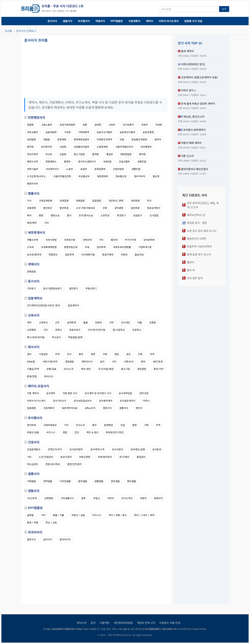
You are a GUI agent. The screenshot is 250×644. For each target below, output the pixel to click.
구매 (105, 354)
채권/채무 (32, 223)
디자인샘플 (65, 481)
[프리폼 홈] (30, 9)
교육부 (112, 125)
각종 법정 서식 (70, 393)
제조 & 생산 (92, 432)
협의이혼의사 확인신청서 (194, 169)
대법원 (47, 139)
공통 (85, 125)
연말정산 (53, 254)
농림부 (84, 169)
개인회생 (135, 201)
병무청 (30, 147)
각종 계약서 (33, 393)
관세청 (98, 125)
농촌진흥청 (148, 132)
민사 (149, 201)
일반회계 (69, 254)
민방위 (99, 322)
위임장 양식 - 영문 (197, 223)
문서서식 (52, 21)
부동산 (97, 498)
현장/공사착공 (53, 464)
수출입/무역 (33, 369)
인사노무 (80, 425)
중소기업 (126, 369)
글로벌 (30, 515)
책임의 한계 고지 (146, 623)
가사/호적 (32, 498)
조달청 (63, 154)
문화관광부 (100, 169)
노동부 (70, 169)
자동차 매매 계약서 (191, 143)
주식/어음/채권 (106, 369)
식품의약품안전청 (62, 176)
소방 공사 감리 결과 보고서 (202, 231)
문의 (93, 623)
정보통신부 (121, 176)
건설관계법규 (34, 449)
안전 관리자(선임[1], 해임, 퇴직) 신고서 (203, 205)
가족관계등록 (45, 201)
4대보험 (107, 161)
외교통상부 (84, 176)
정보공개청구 (154, 208)
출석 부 (191, 270)
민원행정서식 (37, 117)
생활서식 (124, 408)
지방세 (124, 254)
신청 (105, 208)
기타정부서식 (52, 169)
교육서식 (34, 315)
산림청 (63, 147)
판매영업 (109, 425)
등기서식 (34, 281)
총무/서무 (159, 369)
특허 (29, 215)
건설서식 (34, 442)
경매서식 (34, 264)
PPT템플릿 (117, 21)
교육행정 (31, 330)
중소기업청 (79, 154)
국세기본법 (51, 240)
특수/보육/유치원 (36, 337)
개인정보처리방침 (123, 623)
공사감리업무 (76, 449)
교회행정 (49, 498)
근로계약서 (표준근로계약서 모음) (199, 77)
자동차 (143, 498)
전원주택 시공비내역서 (199, 246)
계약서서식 (87, 362)
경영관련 (70, 362)
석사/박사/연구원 (96, 330)
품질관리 (141, 457)
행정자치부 (32, 184)
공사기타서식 (59, 401)
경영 (93, 354)
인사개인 (126, 322)
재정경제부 (102, 176)
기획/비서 (129, 362)
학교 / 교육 (51, 523)
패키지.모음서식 (39, 386)
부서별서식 (84, 21)
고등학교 (43, 322)
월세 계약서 (187, 51)
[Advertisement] (60, 69)
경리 (29, 354)
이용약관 (104, 623)
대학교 (58, 330)
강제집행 (64, 201)
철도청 (156, 176)
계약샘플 (48, 481)
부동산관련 (85, 457)
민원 (122, 139)
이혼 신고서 (187, 156)
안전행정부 (146, 147)
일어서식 (48, 539)
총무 (81, 354)
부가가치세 (130, 240)
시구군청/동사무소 (36, 176)
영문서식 (107, 408)
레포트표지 (75, 330)
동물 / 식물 (58, 515)
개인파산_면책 (116, 201)
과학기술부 (32, 169)
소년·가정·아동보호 (86, 208)
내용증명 (31, 208)
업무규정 (144, 393)
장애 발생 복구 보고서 (199, 254)
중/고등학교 (119, 330)
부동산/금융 (33, 432)
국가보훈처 (128, 125)
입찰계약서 (35, 298)
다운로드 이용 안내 (170, 623)
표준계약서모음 (70, 408)
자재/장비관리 (105, 457)
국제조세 (87, 240)
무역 (57, 354)
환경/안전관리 (74, 464)
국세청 (159, 125)
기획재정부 (84, 132)
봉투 (84, 498)
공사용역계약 (106, 401)
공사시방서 (118, 449)
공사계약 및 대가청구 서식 (98, 393)
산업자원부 (119, 169)
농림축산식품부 (127, 132)
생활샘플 (99, 481)
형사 (69, 215)
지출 (140, 322)
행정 (41, 215)
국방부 (145, 125)
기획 (146, 425)
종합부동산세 (71, 247)
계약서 (149, 21)
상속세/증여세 (34, 254)
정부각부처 (140, 176)
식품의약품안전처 (124, 147)
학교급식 (56, 337)
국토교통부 (32, 132)
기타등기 (31, 288)
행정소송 (55, 215)
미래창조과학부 (105, 139)
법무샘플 (83, 481)
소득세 (30, 247)
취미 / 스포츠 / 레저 (144, 515)
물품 (86, 322)
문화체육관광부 (81, 139)
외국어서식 (35, 532)
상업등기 (138, 215)
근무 (57, 322)
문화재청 (62, 139)
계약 (29, 322)
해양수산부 (32, 161)
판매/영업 (32, 376)
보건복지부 (47, 147)
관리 (102, 362)
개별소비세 (32, 240)
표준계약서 (73, 305)
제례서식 (159, 498)
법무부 (158, 139)
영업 (117, 354)
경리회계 (31, 425)
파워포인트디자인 (115, 432)
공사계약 (51, 393)
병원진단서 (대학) (197, 238)
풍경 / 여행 (33, 523)
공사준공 (157, 449)
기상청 (67, 132)
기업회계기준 (145, 247)
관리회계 (101, 247)
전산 (77, 432)
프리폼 (8, 31)
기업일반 (43, 354)
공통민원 (142, 161)
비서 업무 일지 (195, 278)
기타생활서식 (67, 498)
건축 (140, 354)
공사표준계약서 (128, 401)
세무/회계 (158, 362)
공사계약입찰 (125, 393)
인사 (69, 354)
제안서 (139, 408)
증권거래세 (108, 254)
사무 (111, 322)
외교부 (49, 154)
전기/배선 (124, 457)
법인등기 (74, 288)
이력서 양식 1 (188, 90)
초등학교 (137, 330)
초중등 (153, 322)
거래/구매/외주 (50, 362)
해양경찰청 (126, 154)
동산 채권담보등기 (53, 288)
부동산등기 (91, 288)
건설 (123, 425)
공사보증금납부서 (83, 401)
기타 (47, 223)
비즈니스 (51, 432)
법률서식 (34, 193)
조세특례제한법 (49, 247)
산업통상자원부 (81, 147)
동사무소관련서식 (87, 161)
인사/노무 (69, 369)
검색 (224, 9)
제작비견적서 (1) (196, 215)
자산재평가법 (88, 254)
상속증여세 (149, 240)
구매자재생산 (50, 425)
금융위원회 (51, 132)
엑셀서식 (100, 21)
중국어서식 (65, 539)
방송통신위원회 (139, 139)
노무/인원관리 (46, 457)
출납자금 (139, 254)
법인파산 (48, 208)
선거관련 (154, 215)
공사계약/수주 (97, 449)
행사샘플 (132, 481)
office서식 (90, 408)
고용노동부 (47, 125)
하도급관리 (32, 464)
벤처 (143, 362)
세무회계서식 (37, 232)
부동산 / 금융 (78, 515)
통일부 (110, 154)
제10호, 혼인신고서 (194, 117)
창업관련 (142, 369)
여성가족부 (32, 154)
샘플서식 (67, 21)
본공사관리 (66, 457)
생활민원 (136, 169)
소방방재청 (102, 147)
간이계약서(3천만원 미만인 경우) (44, 305)
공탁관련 (119, 208)
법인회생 (64, 208)
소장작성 (105, 215)
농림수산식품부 (105, 132)
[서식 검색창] (189, 9)
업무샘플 (115, 481)
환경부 (67, 161)
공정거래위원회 (67, 125)
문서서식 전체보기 (26, 31)
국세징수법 (70, 240)
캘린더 (190, 262)
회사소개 (82, 623)
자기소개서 (127, 498)
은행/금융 (51, 369)
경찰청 (30, 125)
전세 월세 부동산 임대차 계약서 (198, 104)
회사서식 (34, 347)
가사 (29, 201)
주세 (87, 247)
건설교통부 (124, 161)
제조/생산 (86, 369)
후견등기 (121, 215)
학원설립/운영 (75, 337)
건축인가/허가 (55, 449)
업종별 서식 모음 (193, 21)
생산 (128, 354)
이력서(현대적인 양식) (193, 64)
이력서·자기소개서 (169, 21)
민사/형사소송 (86, 215)
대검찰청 (31, 139)
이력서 (146, 401)
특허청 (142, 154)
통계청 (96, 154)
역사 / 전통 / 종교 (118, 515)
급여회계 (72, 322)
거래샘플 (31, 481)
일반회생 (135, 208)
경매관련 (80, 201)
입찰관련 (97, 201)
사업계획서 (134, 21)
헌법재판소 (51, 161)
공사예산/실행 (138, 449)
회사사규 (49, 376)
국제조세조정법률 (122, 247)
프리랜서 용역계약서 (194, 130)
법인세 (114, 240)
